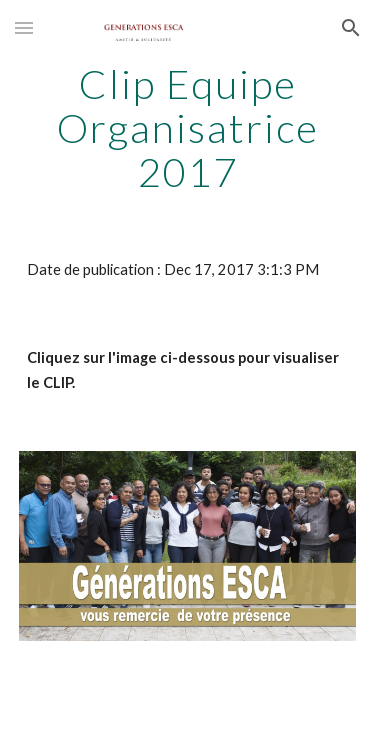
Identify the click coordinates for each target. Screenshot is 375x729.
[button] (24, 27)
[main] (188, 128)
